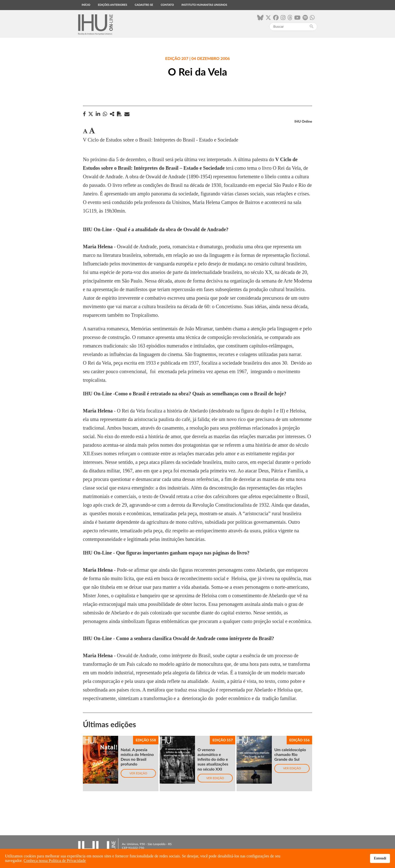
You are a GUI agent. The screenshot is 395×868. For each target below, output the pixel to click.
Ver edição (138, 773)
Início (86, 5)
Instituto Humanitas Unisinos (204, 5)
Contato (167, 5)
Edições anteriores (112, 5)
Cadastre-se (144, 5)
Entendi (380, 858)
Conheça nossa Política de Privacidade (55, 861)
